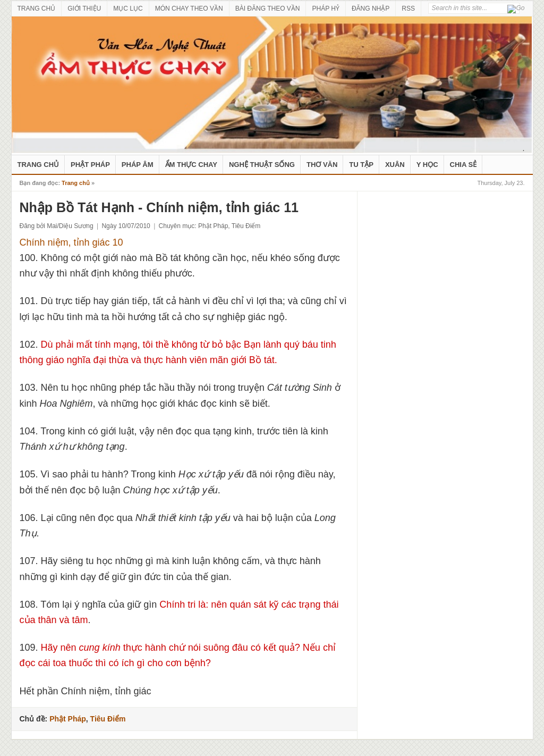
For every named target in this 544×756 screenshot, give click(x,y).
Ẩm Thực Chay (191, 165)
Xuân (395, 165)
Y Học (427, 165)
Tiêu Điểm (246, 226)
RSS (408, 9)
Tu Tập (361, 165)
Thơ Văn (322, 165)
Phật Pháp (90, 165)
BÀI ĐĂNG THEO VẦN (268, 9)
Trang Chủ (39, 165)
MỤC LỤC (128, 9)
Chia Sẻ (464, 165)
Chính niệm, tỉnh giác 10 (71, 242)
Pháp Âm (138, 165)
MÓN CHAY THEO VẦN (189, 9)
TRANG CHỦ (37, 9)
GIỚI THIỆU (84, 9)
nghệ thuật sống (262, 165)
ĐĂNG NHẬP (371, 9)
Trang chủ (76, 183)
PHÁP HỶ (325, 9)
